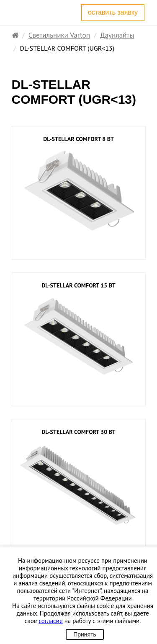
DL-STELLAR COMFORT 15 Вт (78, 286)
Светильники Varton (59, 35)
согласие (50, 621)
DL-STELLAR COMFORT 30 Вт (78, 432)
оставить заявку (113, 12)
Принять (85, 634)
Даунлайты (117, 35)
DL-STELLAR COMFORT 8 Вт (78, 139)
